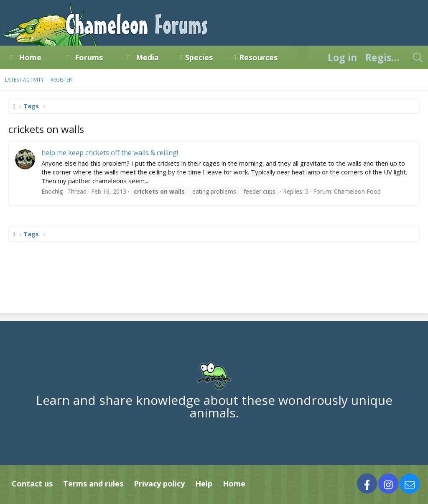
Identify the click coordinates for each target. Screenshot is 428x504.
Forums (89, 57)
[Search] (418, 57)
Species (199, 57)
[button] (49, 57)
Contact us (32, 484)
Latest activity (24, 80)
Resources (258, 57)
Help (204, 484)
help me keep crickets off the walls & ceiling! (110, 153)
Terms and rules (93, 484)
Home (30, 57)
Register (61, 80)
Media (147, 57)
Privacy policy (159, 484)
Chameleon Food (357, 191)
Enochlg (52, 191)
